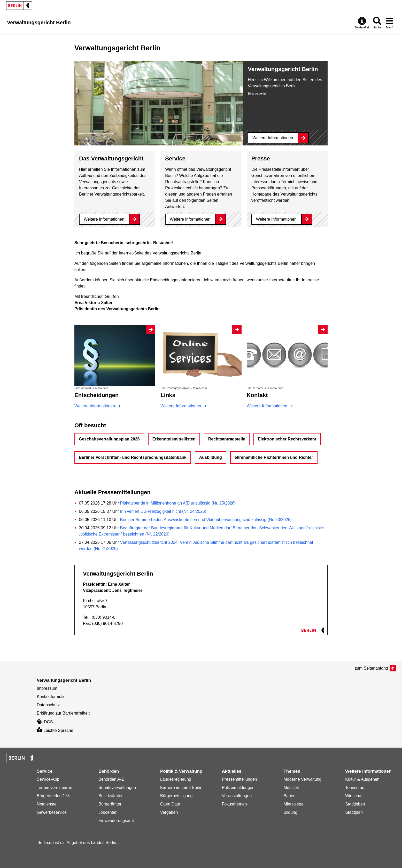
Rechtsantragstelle (227, 439)
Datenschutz (48, 705)
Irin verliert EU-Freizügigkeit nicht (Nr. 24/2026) (163, 511)
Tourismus (355, 788)
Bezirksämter (110, 796)
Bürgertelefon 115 (53, 796)
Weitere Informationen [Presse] (276, 219)
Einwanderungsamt (116, 821)
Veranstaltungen (237, 796)
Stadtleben (355, 804)
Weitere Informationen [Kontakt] (268, 406)
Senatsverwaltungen (117, 788)
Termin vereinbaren (54, 788)
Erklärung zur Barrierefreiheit (63, 713)
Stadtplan (354, 812)
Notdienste (47, 804)
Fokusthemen (234, 804)
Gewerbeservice (52, 812)
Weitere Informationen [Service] (190, 219)
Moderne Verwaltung (302, 779)
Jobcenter (107, 812)
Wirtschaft (354, 796)
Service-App (48, 779)
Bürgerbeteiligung (176, 796)
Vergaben (169, 812)
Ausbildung (211, 457)
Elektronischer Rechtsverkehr (287, 439)
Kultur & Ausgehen (362, 779)
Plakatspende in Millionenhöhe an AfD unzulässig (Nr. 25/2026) (178, 503)
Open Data (170, 804)
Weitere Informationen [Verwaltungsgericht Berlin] (273, 138)
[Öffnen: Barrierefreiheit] (362, 23)
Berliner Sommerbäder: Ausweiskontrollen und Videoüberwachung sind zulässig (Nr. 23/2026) (206, 520)
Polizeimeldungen (238, 788)
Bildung (290, 812)
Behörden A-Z (111, 779)
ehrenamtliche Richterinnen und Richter (274, 457)
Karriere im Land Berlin (181, 788)
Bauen (289, 796)
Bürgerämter (110, 804)
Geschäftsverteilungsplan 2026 (109, 439)
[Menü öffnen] (390, 23)
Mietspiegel (294, 804)
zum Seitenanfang (371, 668)
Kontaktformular (51, 697)
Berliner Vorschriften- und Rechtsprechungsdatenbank (133, 457)
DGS (45, 722)
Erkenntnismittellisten (174, 439)
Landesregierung (176, 779)
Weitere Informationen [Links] (181, 406)
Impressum (47, 688)
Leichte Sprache (55, 730)
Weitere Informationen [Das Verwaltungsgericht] (104, 219)
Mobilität (291, 788)
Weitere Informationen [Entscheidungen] (95, 406)
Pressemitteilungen (239, 779)
